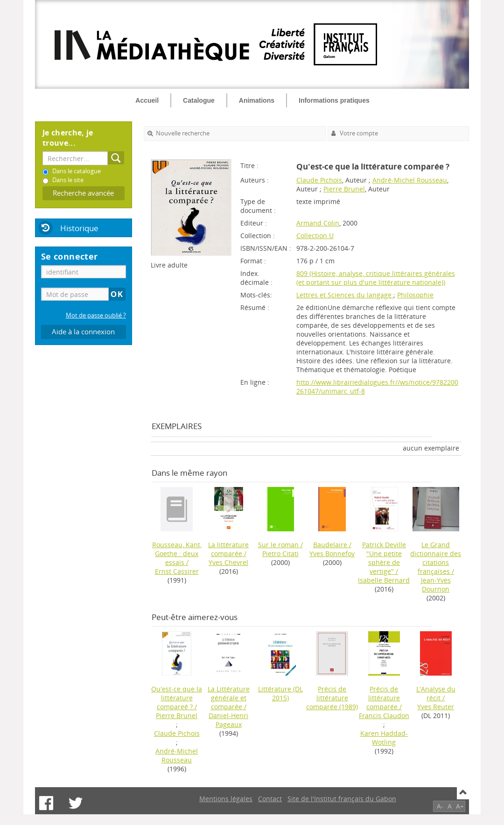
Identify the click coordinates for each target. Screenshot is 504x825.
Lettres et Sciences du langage (345, 295)
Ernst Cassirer (177, 571)
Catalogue (199, 100)
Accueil (147, 100)
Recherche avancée (83, 193)
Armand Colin (318, 223)
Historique (79, 228)
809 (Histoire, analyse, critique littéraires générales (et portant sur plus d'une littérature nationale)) (376, 278)
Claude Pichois (319, 180)
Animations (257, 100)
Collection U (315, 236)
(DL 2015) (280, 693)
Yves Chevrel (228, 562)
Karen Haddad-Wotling (384, 738)
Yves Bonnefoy (332, 554)
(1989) (332, 698)
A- (440, 806)
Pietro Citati (280, 554)
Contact (270, 799)
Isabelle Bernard (384, 580)
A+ (460, 806)
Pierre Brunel (344, 189)
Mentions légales (226, 799)
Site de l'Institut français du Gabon (342, 799)
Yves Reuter (436, 707)
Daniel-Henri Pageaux (228, 720)
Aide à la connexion (83, 332)
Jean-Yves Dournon (436, 585)
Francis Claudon (384, 716)
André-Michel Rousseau (410, 180)
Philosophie (415, 295)
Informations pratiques (334, 100)
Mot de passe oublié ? (96, 315)
